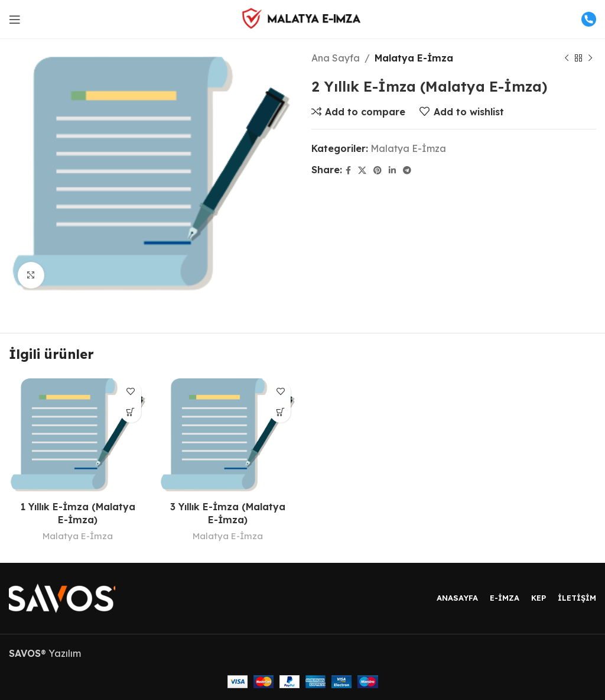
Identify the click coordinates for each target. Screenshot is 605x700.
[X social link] (362, 171)
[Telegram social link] (407, 171)
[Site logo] (302, 18)
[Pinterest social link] (378, 171)
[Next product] (590, 59)
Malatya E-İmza (414, 58)
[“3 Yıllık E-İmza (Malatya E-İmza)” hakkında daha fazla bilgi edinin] (280, 412)
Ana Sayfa (336, 58)
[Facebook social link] (348, 171)
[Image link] (62, 597)
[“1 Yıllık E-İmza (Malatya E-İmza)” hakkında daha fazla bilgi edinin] (131, 412)
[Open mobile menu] (15, 20)
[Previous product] (567, 59)
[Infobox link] (581, 19)
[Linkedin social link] (392, 171)
